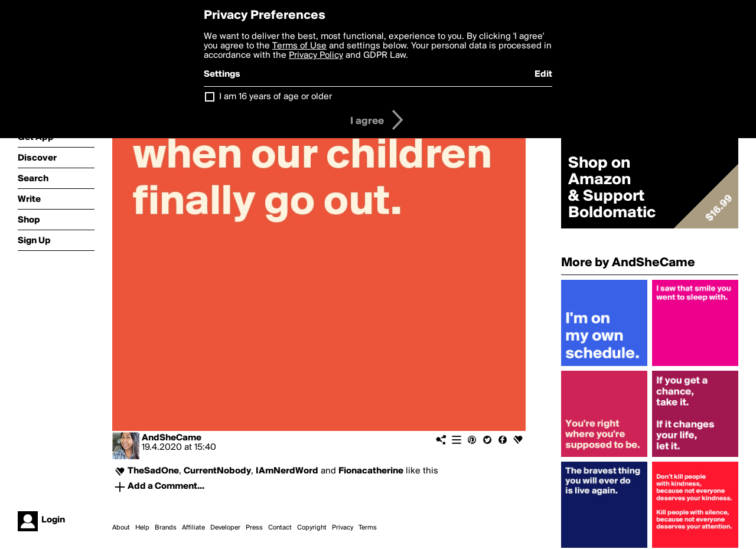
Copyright (312, 528)
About (121, 528)
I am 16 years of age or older (276, 97)
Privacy (343, 528)
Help (142, 528)
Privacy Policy (316, 55)
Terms (368, 528)
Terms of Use (299, 46)
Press (254, 528)
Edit (543, 74)
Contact (280, 528)
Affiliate (193, 528)
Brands (166, 528)
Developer (225, 528)
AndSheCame (172, 438)
